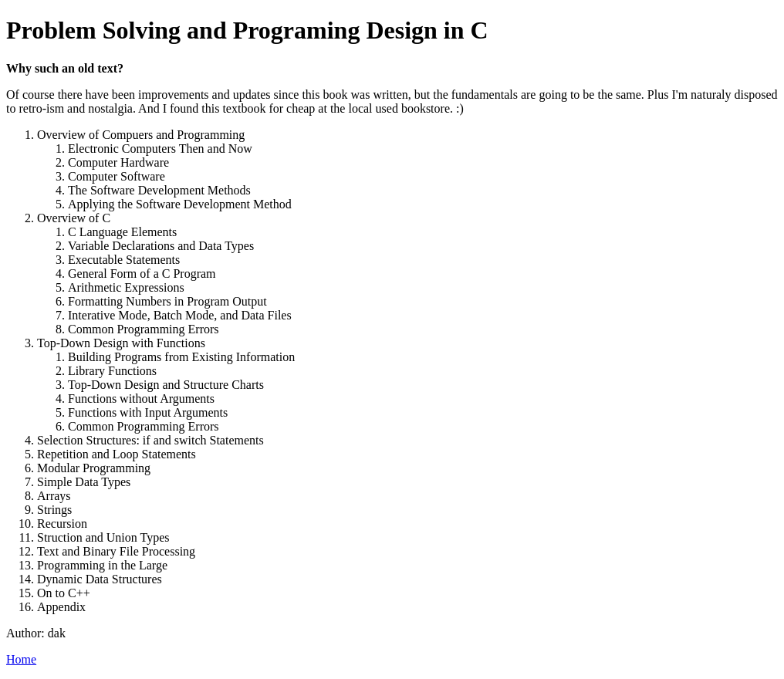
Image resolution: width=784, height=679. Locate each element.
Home (21, 659)
